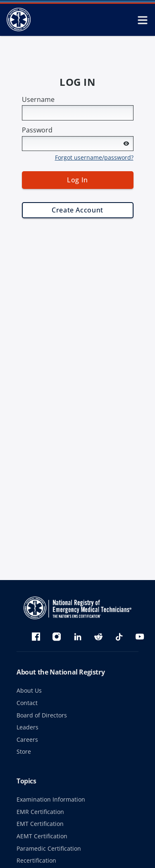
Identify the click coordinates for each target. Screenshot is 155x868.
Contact (27, 703)
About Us (29, 690)
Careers (27, 739)
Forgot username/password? (94, 157)
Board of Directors (42, 715)
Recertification (36, 860)
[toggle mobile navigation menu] (143, 20)
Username (38, 99)
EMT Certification (40, 824)
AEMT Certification (42, 836)
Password (37, 130)
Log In (77, 180)
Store (24, 751)
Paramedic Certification (49, 848)
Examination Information (51, 799)
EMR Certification (40, 812)
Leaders (27, 727)
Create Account (77, 210)
